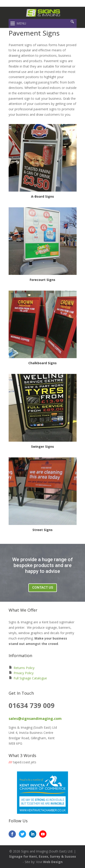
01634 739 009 (32, 705)
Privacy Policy (24, 673)
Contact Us (43, 588)
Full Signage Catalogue (30, 678)
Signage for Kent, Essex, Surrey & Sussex (42, 856)
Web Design (53, 862)
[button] (21, 23)
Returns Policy (24, 668)
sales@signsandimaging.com (35, 719)
